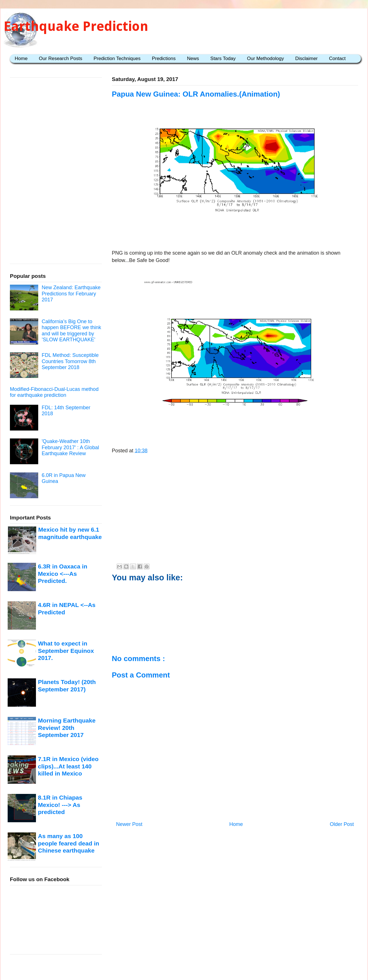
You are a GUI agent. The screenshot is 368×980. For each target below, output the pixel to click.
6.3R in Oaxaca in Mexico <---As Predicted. (63, 574)
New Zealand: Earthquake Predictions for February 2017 (71, 294)
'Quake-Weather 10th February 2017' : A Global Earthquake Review (70, 447)
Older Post (342, 824)
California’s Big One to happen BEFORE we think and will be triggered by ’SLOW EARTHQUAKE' (71, 331)
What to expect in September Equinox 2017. (66, 651)
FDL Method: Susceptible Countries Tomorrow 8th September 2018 (70, 361)
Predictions (164, 58)
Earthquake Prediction (76, 26)
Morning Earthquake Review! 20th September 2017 (67, 728)
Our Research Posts (60, 58)
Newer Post (129, 824)
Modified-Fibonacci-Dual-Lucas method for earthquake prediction (54, 392)
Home (21, 58)
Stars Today (223, 58)
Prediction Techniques (117, 58)
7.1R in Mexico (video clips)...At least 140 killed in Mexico (68, 766)
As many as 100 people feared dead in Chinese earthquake (69, 843)
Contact (337, 58)
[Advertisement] (235, 232)
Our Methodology (266, 58)
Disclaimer (306, 58)
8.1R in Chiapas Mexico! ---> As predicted (60, 805)
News (193, 58)
